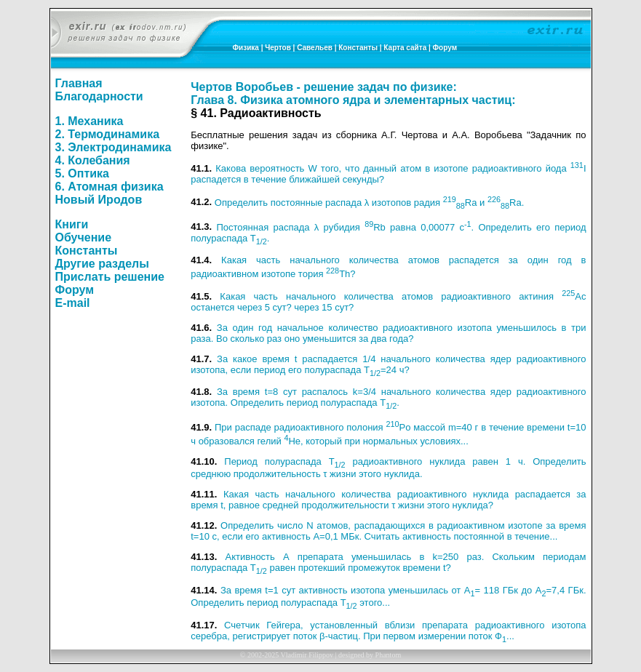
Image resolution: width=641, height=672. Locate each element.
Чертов (278, 48)
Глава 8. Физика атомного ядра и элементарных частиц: (353, 100)
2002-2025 (263, 655)
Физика (246, 48)
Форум (445, 48)
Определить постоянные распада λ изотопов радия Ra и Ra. (369, 203)
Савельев (315, 48)
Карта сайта (405, 48)
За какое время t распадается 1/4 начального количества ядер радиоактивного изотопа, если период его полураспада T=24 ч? (388, 364)
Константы (358, 48)
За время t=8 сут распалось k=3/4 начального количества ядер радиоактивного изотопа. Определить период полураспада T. (388, 397)
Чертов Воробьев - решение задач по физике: (323, 87)
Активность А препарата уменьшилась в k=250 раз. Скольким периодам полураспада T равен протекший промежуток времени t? (388, 562)
